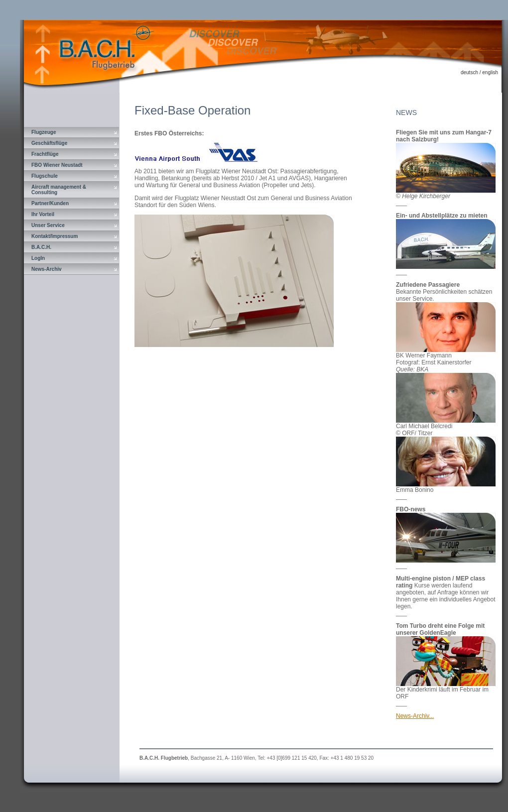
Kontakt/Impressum (55, 236)
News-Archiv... (415, 716)
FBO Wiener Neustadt (57, 165)
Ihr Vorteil (43, 214)
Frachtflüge (45, 154)
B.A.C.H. (41, 247)
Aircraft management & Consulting (59, 190)
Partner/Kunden (50, 203)
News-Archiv (47, 269)
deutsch (469, 72)
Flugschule (45, 176)
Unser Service (48, 225)
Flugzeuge (44, 132)
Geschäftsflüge (49, 143)
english (490, 72)
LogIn (38, 258)
